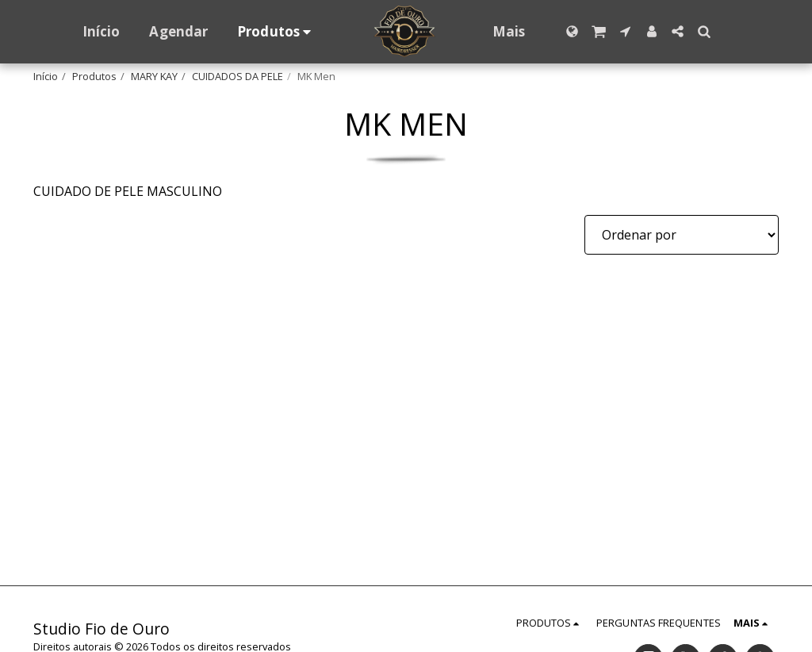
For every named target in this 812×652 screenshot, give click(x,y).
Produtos (94, 76)
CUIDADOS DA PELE (237, 76)
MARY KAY (154, 76)
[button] (599, 31)
